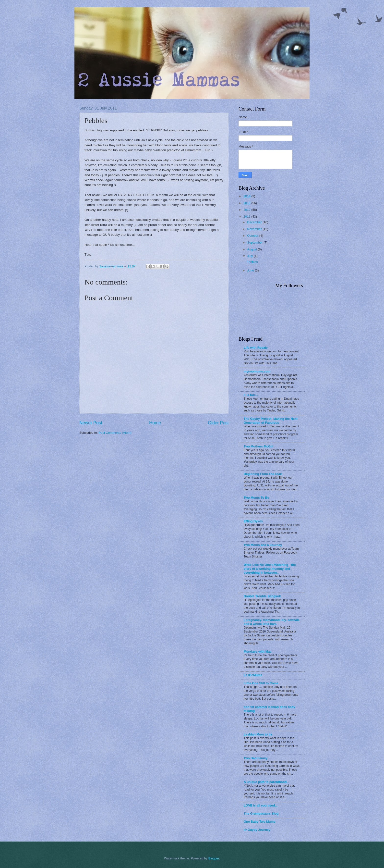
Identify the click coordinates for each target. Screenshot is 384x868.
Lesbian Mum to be (258, 734)
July (250, 256)
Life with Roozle (256, 348)
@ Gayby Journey (257, 830)
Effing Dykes (253, 521)
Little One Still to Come (261, 683)
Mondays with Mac (258, 651)
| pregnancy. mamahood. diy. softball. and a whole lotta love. (272, 622)
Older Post (218, 423)
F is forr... (251, 395)
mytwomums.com (257, 371)
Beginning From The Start (263, 474)
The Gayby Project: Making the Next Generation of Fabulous (271, 421)
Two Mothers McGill (258, 446)
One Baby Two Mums (259, 822)
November (255, 229)
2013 (247, 203)
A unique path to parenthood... (266, 782)
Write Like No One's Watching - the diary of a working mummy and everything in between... (270, 569)
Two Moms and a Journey (263, 545)
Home (155, 423)
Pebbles (252, 262)
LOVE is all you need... (261, 805)
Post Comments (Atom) (115, 433)
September (255, 242)
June (251, 270)
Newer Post (91, 423)
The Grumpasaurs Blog (261, 813)
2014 (247, 196)
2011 (247, 217)
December (255, 222)
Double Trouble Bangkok (262, 596)
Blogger (214, 858)
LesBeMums (253, 675)
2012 (247, 210)
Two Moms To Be (256, 498)
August (252, 249)
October (253, 236)
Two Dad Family (256, 758)
